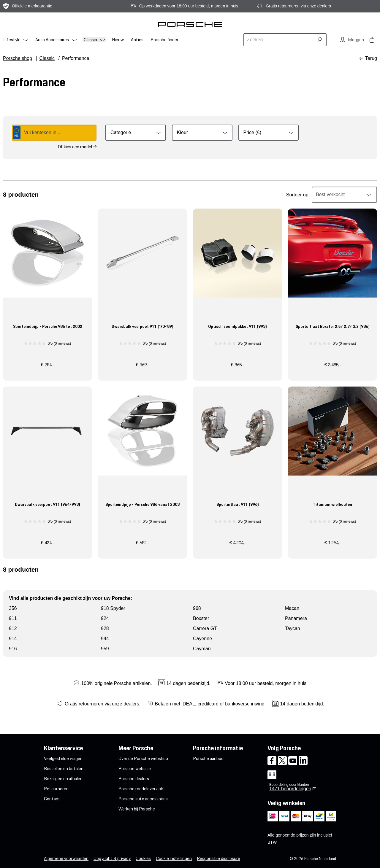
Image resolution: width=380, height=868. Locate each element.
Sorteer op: (298, 195)
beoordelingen (290, 789)
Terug (371, 58)
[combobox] (280, 40)
